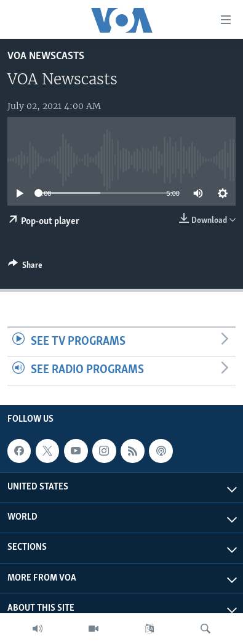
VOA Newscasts (46, 56)
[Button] (25, 267)
